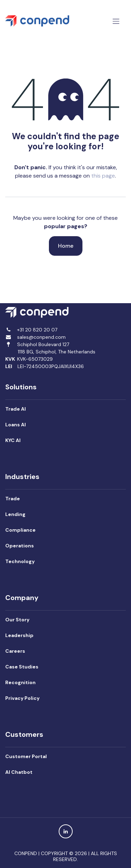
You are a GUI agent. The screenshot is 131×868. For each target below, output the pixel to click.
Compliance (20, 530)
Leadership (19, 635)
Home (66, 246)
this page (103, 176)
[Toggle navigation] (116, 21)
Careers (15, 651)
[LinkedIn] (66, 831)
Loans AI (16, 425)
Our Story (17, 620)
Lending (15, 514)
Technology (20, 561)
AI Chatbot (19, 772)
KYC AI (13, 440)
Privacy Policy (22, 698)
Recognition (20, 682)
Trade (13, 499)
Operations (20, 546)
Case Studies (22, 667)
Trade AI (16, 409)
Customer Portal (26, 756)
